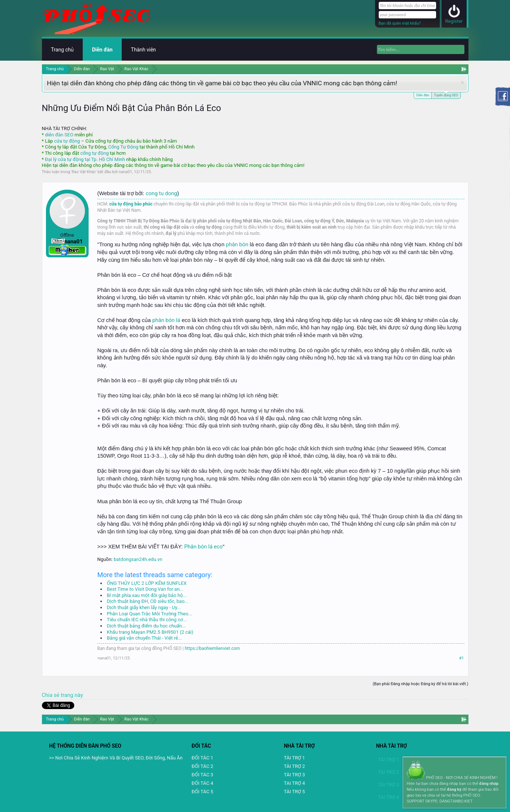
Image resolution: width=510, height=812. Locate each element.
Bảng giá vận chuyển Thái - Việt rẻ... (145, 638)
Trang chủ (63, 50)
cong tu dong (161, 193)
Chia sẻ (51, 695)
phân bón (237, 244)
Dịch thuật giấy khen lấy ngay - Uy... (144, 607)
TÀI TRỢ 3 (294, 775)
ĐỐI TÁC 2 (202, 766)
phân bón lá (166, 320)
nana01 (125, 172)
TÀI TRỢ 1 (294, 758)
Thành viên (143, 50)
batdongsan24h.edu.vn (138, 559)
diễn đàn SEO (59, 135)
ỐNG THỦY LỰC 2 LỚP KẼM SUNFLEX (147, 583)
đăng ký (454, 789)
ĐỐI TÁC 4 (202, 783)
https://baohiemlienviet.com (213, 648)
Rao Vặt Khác (84, 172)
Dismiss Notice (462, 83)
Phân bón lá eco (203, 547)
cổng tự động (94, 153)
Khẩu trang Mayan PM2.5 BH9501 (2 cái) (150, 632)
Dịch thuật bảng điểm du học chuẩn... (147, 626)
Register (454, 21)
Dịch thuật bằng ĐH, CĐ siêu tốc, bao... (148, 601)
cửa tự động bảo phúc (131, 204)
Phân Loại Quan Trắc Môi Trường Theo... (150, 614)
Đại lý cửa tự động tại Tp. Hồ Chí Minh (85, 159)
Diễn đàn (423, 95)
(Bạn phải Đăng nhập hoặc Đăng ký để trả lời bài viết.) (420, 684)
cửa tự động (67, 141)
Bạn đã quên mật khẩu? (400, 23)
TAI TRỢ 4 (294, 783)
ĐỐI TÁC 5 (202, 792)
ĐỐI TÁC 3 (202, 775)
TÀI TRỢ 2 (294, 766)
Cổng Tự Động (123, 147)
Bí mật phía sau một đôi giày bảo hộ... (147, 595)
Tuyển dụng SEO (446, 95)
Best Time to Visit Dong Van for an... (145, 589)
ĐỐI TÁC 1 (202, 758)
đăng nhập (489, 784)
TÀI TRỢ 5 (294, 792)
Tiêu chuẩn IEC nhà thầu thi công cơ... (147, 620)
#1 (462, 658)
